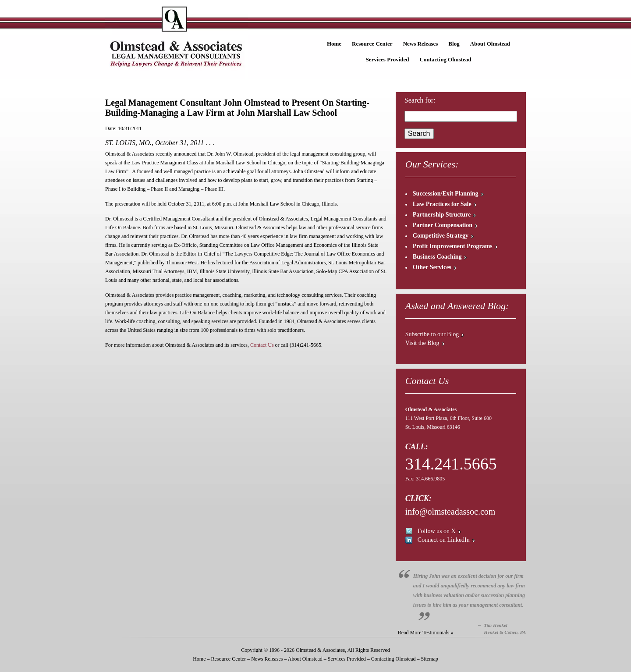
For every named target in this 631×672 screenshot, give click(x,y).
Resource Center (372, 44)
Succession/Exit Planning (446, 194)
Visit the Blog (422, 343)
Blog (454, 44)
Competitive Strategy (441, 236)
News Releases (421, 44)
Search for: (420, 100)
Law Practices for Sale (442, 204)
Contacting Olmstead (445, 59)
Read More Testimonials (424, 633)
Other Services (432, 267)
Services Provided (387, 59)
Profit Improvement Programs (453, 246)
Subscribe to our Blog (432, 334)
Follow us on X (437, 531)
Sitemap (429, 659)
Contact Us (262, 345)
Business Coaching (437, 257)
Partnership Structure (442, 215)
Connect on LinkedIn (444, 540)
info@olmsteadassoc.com (450, 512)
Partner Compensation (443, 225)
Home (334, 44)
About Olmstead (490, 44)
